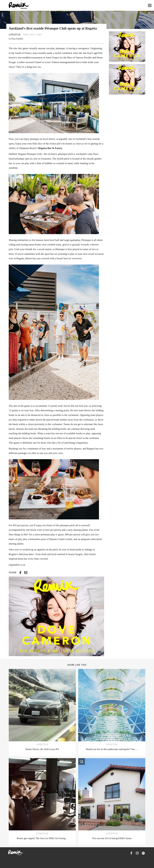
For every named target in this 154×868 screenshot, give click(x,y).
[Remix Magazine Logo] (19, 5)
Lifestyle (15, 35)
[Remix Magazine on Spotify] (143, 853)
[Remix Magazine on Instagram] (137, 853)
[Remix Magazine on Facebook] (131, 853)
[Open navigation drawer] (150, 5)
